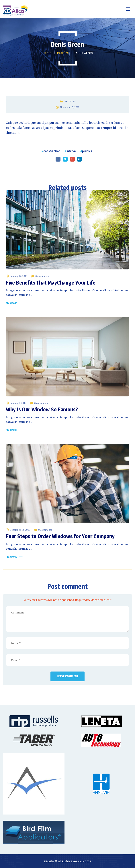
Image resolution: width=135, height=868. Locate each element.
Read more (11, 303)
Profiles (70, 101)
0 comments (42, 276)
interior (71, 151)
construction (52, 151)
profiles (87, 151)
